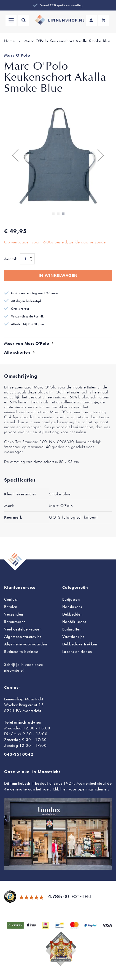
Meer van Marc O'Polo (27, 343)
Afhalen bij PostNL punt (28, 324)
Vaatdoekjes (73, 637)
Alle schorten (17, 352)
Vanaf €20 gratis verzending (61, 5)
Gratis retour (20, 309)
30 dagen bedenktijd (26, 301)
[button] (15, 155)
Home (9, 41)
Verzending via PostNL (27, 316)
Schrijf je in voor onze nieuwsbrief (24, 667)
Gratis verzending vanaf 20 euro (34, 293)
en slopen (77, 651)
